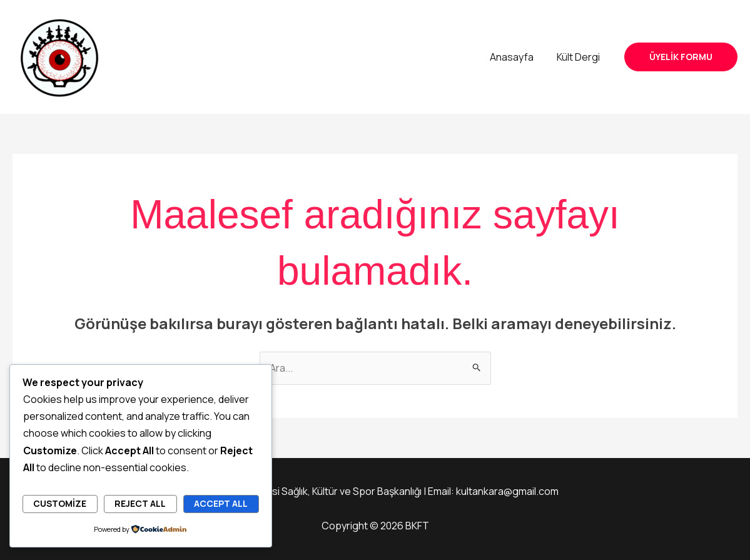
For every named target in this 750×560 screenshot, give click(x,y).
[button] (681, 57)
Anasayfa (517, 57)
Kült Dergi (580, 57)
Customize (60, 503)
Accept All (221, 503)
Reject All (140, 503)
